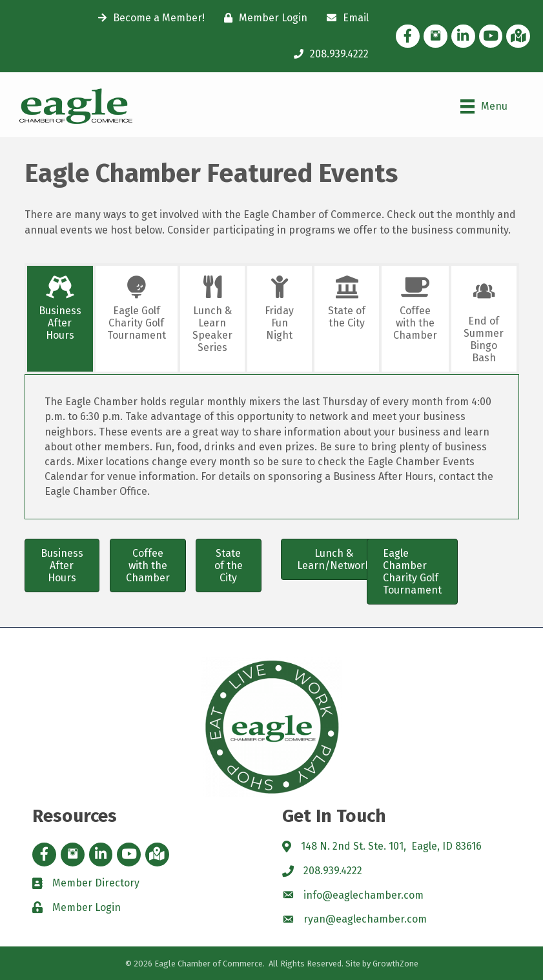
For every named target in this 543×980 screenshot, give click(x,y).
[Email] (344, 18)
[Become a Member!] (148, 18)
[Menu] (484, 106)
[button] (62, 566)
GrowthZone (395, 964)
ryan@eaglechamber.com (365, 919)
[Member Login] (262, 18)
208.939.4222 (333, 871)
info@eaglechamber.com (364, 895)
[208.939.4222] (328, 54)
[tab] (60, 319)
